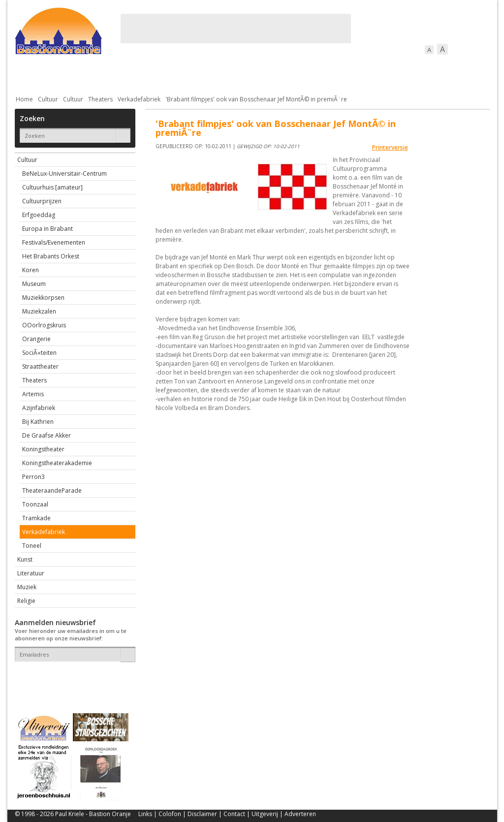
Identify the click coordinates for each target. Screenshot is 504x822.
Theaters (100, 99)
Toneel (32, 546)
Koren (31, 270)
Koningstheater (43, 449)
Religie (26, 601)
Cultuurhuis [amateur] (52, 187)
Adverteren (300, 814)
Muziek (27, 587)
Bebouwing (114, 74)
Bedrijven (251, 74)
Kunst (25, 559)
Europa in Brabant (47, 229)
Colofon (170, 814)
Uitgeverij (265, 814)
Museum (34, 284)
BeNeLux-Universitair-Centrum (64, 174)
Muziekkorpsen (43, 298)
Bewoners (164, 74)
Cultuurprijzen (42, 201)
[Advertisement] (236, 29)
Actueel (28, 74)
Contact (234, 814)
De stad (68, 74)
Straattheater (40, 366)
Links (145, 814)
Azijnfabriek (39, 408)
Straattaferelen (415, 74)
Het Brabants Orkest (51, 256)
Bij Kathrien (38, 422)
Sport (363, 74)
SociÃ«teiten (39, 353)
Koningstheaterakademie (57, 463)
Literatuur (31, 573)
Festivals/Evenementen (54, 242)
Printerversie (390, 147)
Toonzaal (35, 504)
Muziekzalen (39, 311)
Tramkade (36, 518)
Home (24, 99)
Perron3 (33, 477)
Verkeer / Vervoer (310, 74)
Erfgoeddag (39, 215)
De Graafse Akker (47, 435)
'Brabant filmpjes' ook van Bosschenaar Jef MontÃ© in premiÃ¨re (256, 99)
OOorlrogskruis (44, 325)
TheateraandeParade (52, 490)
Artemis (33, 394)
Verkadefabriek (139, 99)
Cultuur (208, 74)
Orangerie (36, 339)
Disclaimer (202, 814)
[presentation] (72, 679)
